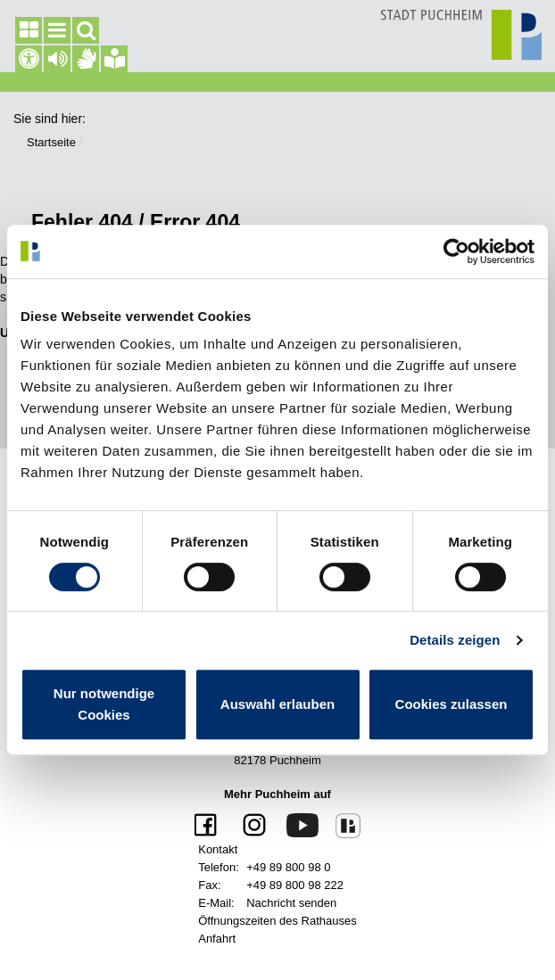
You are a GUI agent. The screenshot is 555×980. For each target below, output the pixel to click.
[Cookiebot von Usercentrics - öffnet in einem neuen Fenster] (456, 251)
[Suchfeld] (86, 30)
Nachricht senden (291, 903)
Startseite (51, 142)
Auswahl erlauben (277, 704)
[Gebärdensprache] (86, 59)
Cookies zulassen (451, 704)
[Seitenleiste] (29, 30)
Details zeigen (455, 640)
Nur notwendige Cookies (104, 704)
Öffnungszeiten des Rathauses (277, 921)
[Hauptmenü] (57, 30)
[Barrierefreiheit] (29, 59)
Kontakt (218, 849)
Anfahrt (217, 939)
